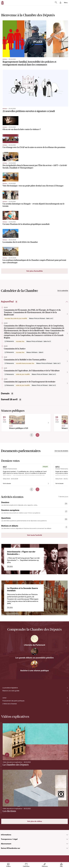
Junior (4, 698)
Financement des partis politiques (13, 701)
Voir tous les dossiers (61, 451)
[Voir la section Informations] (67, 835)
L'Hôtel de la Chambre (10, 704)
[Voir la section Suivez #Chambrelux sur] (67, 848)
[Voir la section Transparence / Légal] (67, 839)
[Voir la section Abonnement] (67, 844)
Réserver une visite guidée (11, 691)
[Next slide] (37, 435)
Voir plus (10, 566)
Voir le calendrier (63, 291)
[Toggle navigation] (66, 3)
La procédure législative (10, 688)
